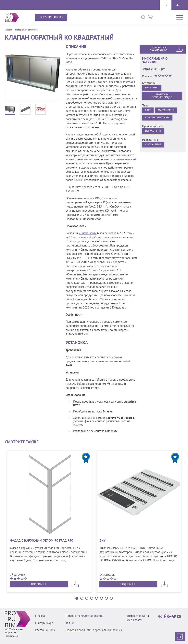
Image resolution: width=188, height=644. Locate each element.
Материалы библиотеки (26, 30)
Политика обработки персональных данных (94, 630)
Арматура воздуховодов (162, 96)
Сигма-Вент (167, 111)
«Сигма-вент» (88, 233)
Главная (8, 30)
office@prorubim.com (89, 616)
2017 (148, 111)
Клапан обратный (158, 118)
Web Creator (135, 620)
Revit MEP (152, 88)
